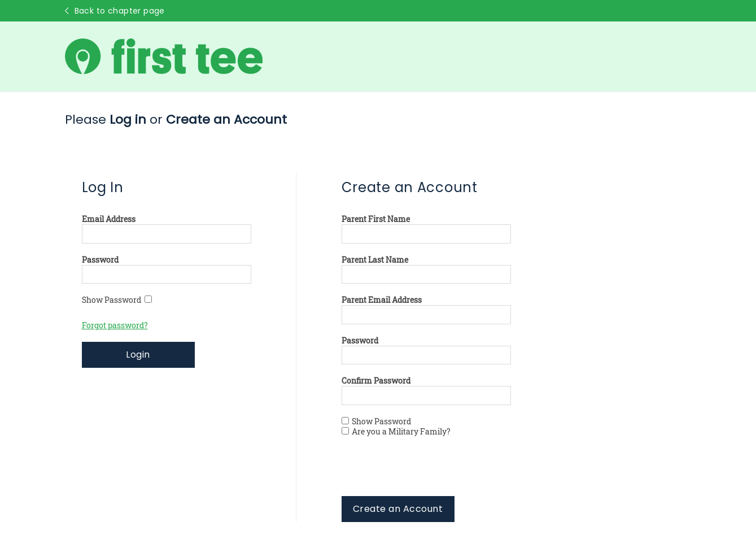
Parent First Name (376, 219)
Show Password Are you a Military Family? (396, 427)
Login (138, 355)
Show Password (117, 300)
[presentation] (427, 474)
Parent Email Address (382, 300)
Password (100, 260)
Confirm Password (376, 381)
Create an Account (398, 509)
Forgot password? (115, 325)
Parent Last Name (375, 260)
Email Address (109, 219)
